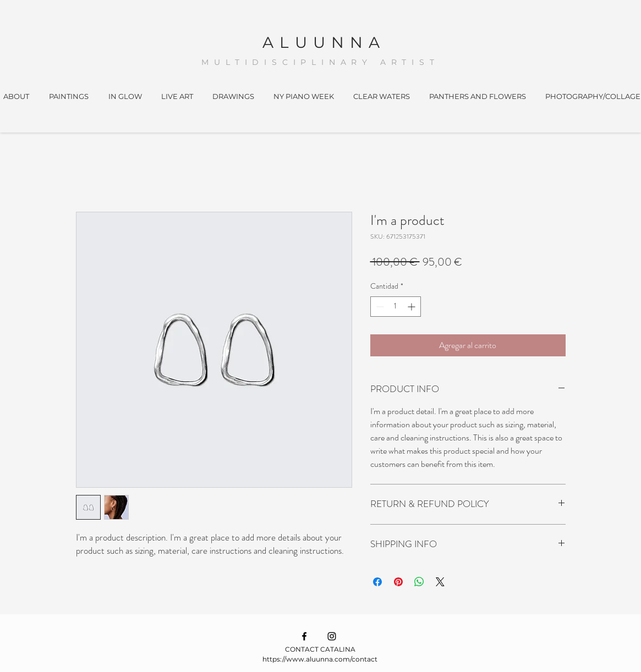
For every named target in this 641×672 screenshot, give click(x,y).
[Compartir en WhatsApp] (419, 582)
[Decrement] (379, 307)
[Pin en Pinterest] (398, 582)
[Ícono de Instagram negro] (332, 636)
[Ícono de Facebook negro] (304, 636)
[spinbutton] (396, 307)
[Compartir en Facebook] (377, 582)
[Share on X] (440, 582)
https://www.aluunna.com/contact (320, 659)
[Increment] (412, 307)
